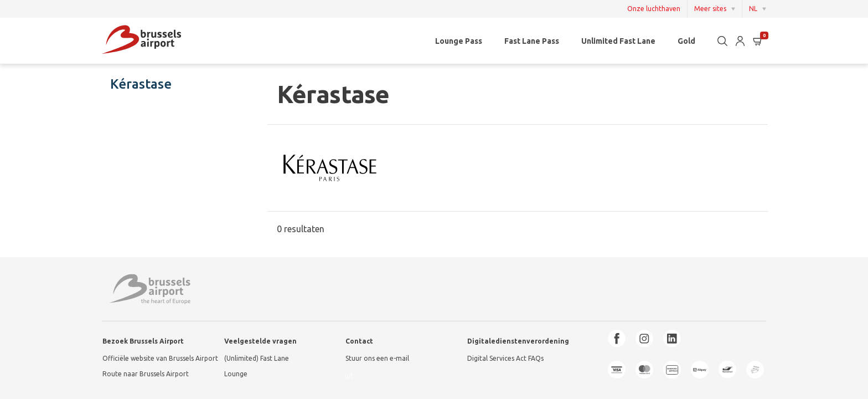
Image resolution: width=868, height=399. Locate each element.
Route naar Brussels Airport (146, 374)
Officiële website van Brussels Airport (160, 358)
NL (753, 9)
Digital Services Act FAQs (505, 358)
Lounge (236, 374)
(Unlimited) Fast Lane (257, 358)
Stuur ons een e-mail (377, 358)
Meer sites (710, 9)
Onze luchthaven (654, 9)
